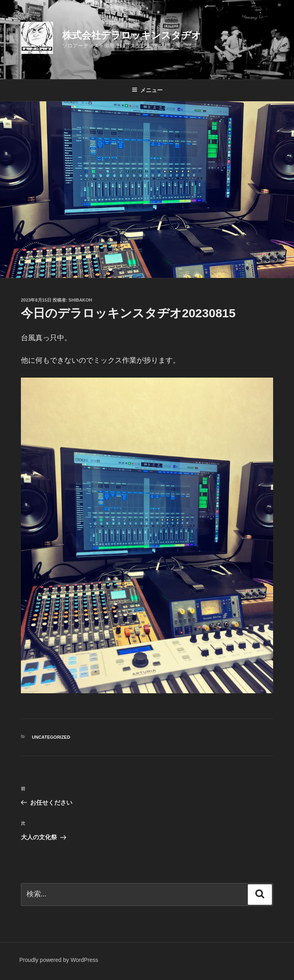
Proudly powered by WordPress (59, 960)
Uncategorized (51, 737)
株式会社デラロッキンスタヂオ (132, 35)
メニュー (147, 90)
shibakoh (81, 300)
